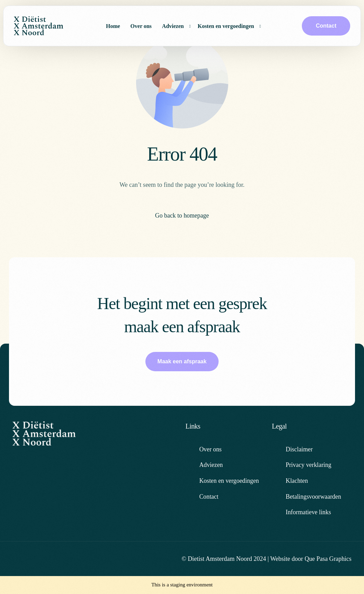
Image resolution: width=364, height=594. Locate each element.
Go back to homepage (182, 215)
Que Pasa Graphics (328, 559)
